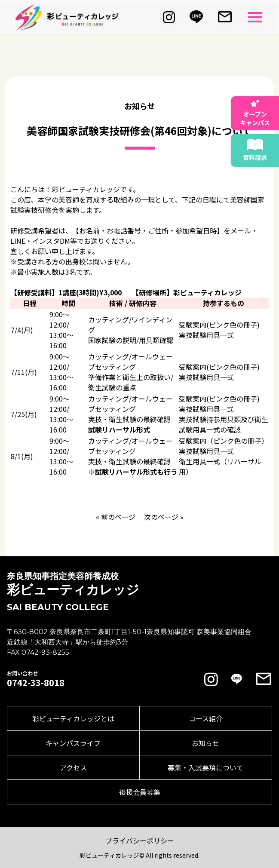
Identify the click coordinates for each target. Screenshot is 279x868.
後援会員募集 (140, 792)
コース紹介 (206, 718)
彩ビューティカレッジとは (73, 718)
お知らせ (205, 743)
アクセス (73, 767)
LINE (18, 241)
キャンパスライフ (73, 743)
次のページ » (164, 517)
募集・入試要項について (205, 767)
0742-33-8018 (36, 683)
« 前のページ (116, 517)
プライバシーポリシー (140, 840)
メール (241, 230)
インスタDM (51, 241)
